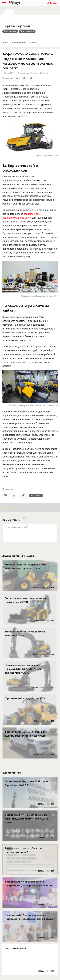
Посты (6, 42)
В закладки (36, 496)
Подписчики (19, 42)
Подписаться (10, 31)
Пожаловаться (27, 31)
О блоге (33, 42)
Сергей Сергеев (16, 26)
